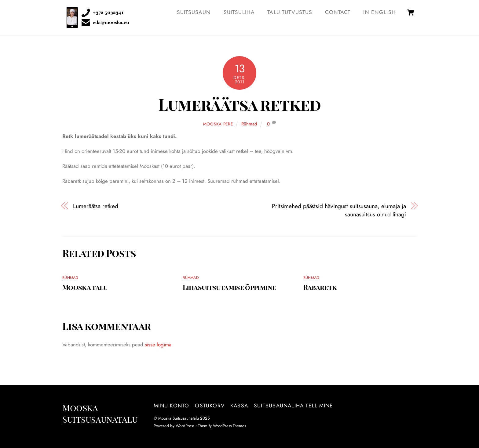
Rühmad (249, 124)
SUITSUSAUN (194, 12)
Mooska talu (85, 287)
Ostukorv (210, 406)
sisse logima (158, 345)
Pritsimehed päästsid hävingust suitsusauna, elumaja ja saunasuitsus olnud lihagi (339, 210)
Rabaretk (320, 287)
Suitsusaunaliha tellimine (293, 406)
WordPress (185, 426)
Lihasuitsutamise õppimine (229, 287)
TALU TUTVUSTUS (290, 12)
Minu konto (171, 406)
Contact (338, 12)
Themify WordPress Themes (222, 426)
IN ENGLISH (380, 12)
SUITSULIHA (239, 12)
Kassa (239, 406)
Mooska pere (218, 124)
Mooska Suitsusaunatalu (179, 418)
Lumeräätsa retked (239, 104)
